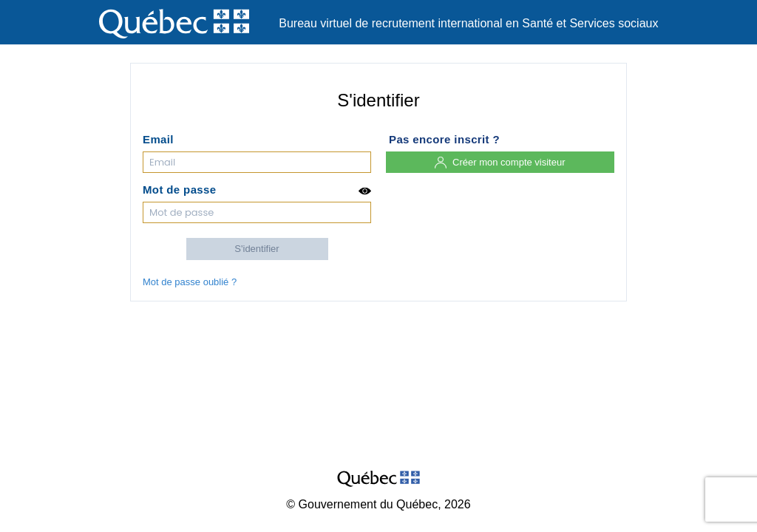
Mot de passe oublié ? (190, 282)
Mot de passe (257, 191)
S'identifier (257, 249)
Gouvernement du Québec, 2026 (385, 504)
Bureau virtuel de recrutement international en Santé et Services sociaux (468, 23)
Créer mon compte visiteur (500, 163)
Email (158, 139)
